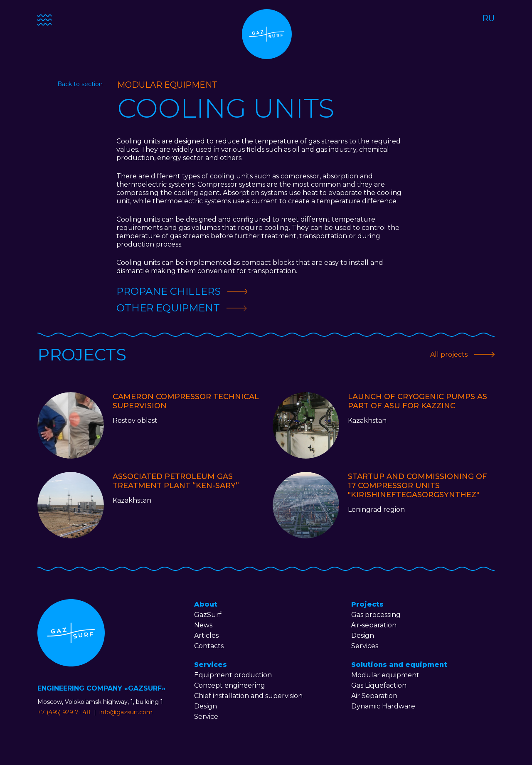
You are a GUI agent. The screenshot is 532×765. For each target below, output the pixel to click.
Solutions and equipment (399, 665)
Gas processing (376, 615)
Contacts (209, 646)
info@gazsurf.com (126, 712)
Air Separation (374, 696)
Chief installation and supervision (248, 696)
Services (211, 665)
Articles (206, 635)
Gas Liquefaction (379, 685)
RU (488, 18)
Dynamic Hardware (383, 706)
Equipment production (233, 675)
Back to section (80, 84)
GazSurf (208, 615)
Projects (367, 604)
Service (206, 717)
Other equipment (168, 308)
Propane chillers (169, 291)
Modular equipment (385, 675)
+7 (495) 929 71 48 (64, 712)
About (206, 604)
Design (206, 706)
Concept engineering (230, 685)
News (203, 625)
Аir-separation (374, 625)
